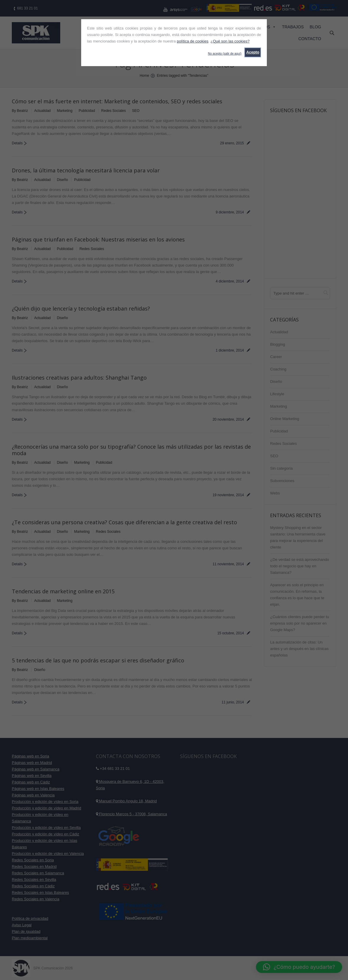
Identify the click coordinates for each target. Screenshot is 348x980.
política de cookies (193, 41)
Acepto (253, 52)
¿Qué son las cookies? (230, 41)
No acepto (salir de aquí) (225, 54)
